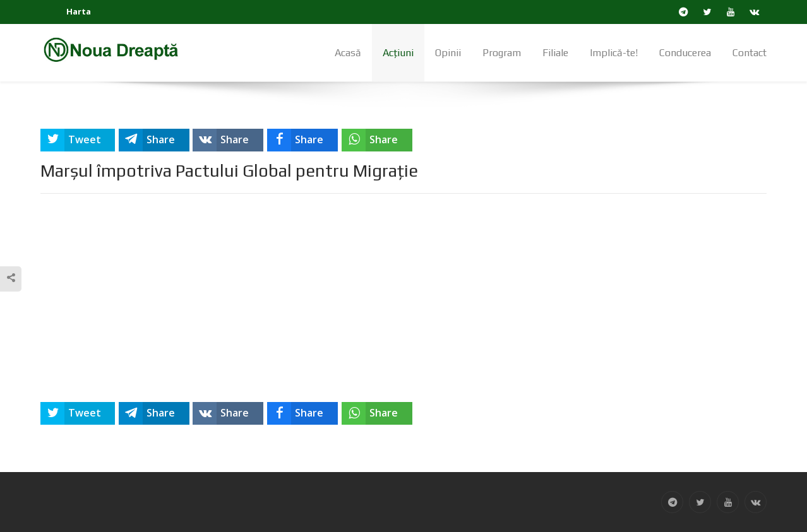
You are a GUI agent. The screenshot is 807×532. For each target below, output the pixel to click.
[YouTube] (731, 12)
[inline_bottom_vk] (228, 413)
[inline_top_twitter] (78, 140)
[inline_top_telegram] (154, 140)
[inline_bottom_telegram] (154, 413)
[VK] (755, 12)
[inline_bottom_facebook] (302, 413)
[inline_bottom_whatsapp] (377, 413)
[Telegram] (684, 12)
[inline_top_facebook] (302, 140)
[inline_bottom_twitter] (78, 413)
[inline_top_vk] (228, 140)
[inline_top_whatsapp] (377, 140)
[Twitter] (708, 12)
